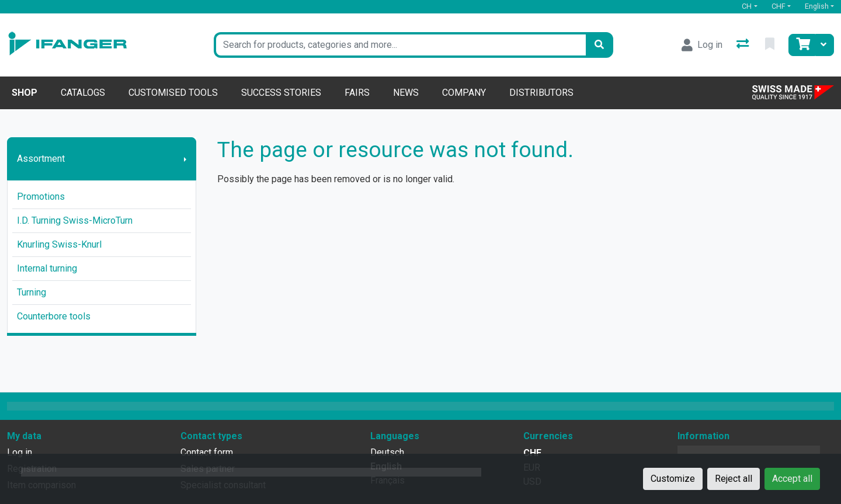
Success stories (281, 93)
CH (747, 6)
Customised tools (173, 93)
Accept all (792, 479)
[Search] (599, 45)
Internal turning (47, 268)
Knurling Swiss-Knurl (59, 244)
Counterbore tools (54, 316)
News (406, 93)
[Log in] (702, 45)
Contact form (207, 452)
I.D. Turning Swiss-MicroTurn (75, 220)
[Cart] (802, 45)
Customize (673, 479)
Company (464, 93)
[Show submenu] (185, 159)
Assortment (41, 159)
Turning (32, 292)
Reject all (734, 479)
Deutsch (387, 452)
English (817, 6)
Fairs (357, 93)
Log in (20, 452)
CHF (779, 6)
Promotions (41, 197)
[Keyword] (400, 45)
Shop (25, 93)
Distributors (541, 93)
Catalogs (83, 93)
